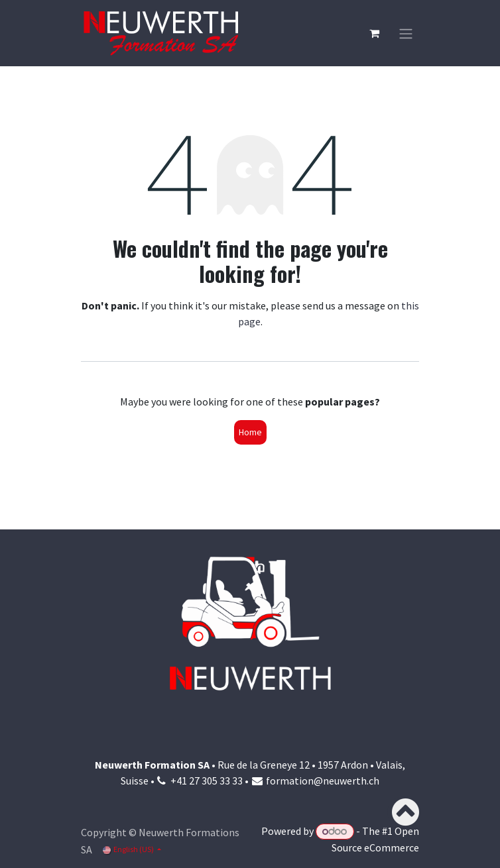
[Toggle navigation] (406, 33)
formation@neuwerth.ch (323, 781)
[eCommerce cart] (374, 33)
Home (250, 432)
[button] (403, 812)
